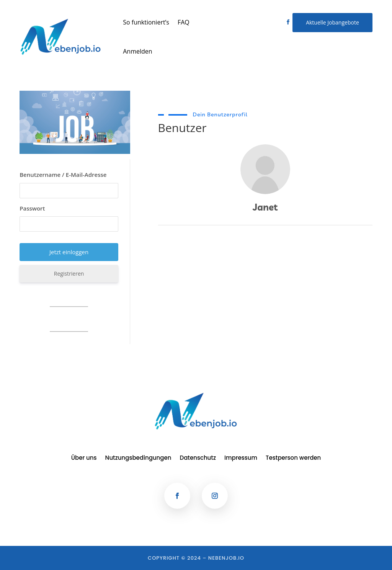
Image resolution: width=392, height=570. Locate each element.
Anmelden (137, 51)
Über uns (84, 458)
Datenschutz (198, 458)
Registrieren (69, 274)
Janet (265, 207)
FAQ (184, 22)
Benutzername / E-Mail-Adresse (63, 175)
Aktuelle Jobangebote (332, 22)
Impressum (241, 458)
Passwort (32, 208)
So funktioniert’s (146, 22)
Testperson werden (293, 458)
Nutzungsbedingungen (138, 458)
